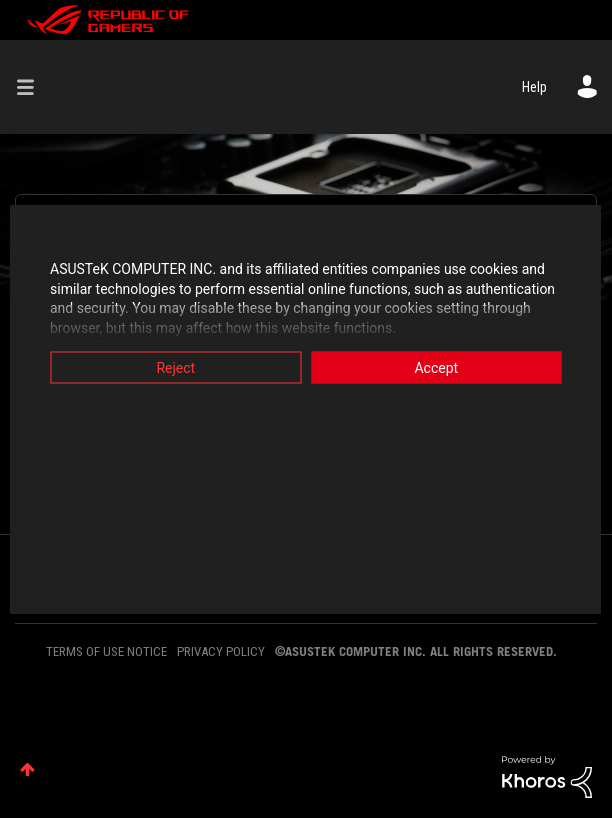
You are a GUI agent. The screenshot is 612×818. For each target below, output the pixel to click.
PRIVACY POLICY (221, 651)
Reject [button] (170, 368)
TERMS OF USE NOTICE (106, 651)
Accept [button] (442, 368)
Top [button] (27, 769)
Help (534, 87)
